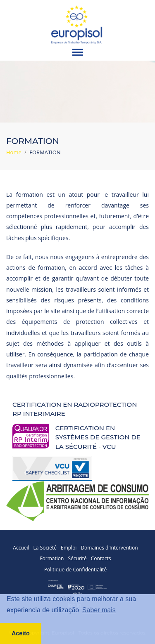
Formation (52, 558)
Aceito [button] (21, 633)
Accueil (21, 548)
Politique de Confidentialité (75, 570)
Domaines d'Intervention (109, 548)
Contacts (101, 558)
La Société (45, 548)
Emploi (69, 548)
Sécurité (77, 558)
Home (14, 152)
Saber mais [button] (99, 610)
